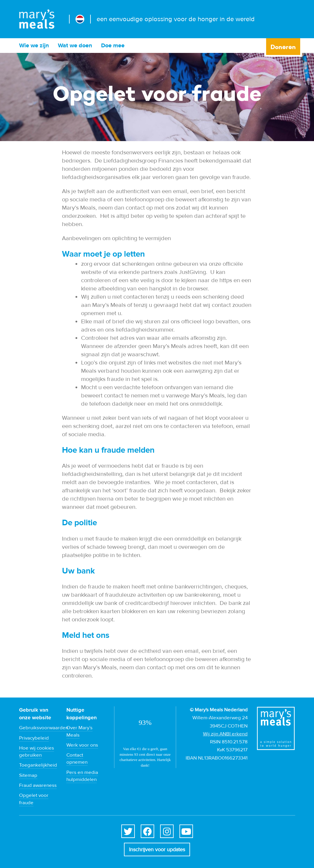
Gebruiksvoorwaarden (44, 728)
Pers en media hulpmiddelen (82, 776)
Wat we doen (75, 45)
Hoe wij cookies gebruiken (37, 752)
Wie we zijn (34, 45)
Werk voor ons (82, 745)
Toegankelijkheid (38, 765)
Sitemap (28, 775)
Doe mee (113, 45)
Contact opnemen (77, 759)
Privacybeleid (34, 738)
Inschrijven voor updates (157, 850)
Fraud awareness (38, 785)
